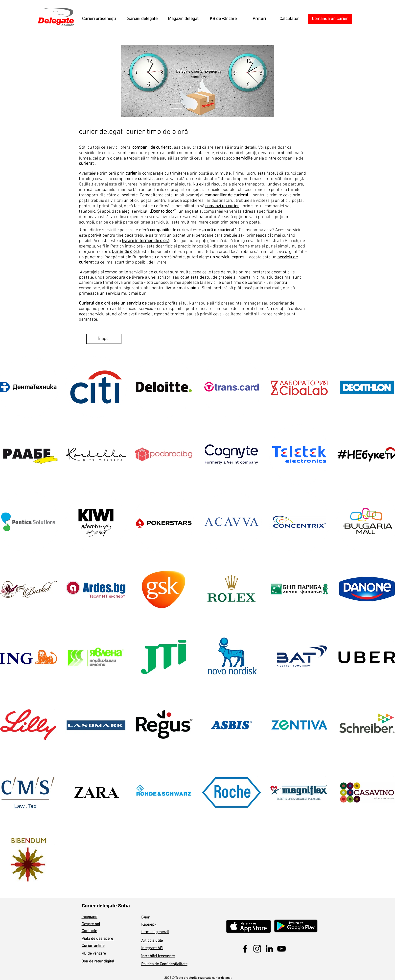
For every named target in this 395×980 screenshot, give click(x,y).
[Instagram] (257, 949)
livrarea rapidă (272, 314)
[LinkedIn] (269, 949)
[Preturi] (259, 19)
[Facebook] (245, 949)
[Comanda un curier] (330, 19)
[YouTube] (281, 949)
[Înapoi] (104, 339)
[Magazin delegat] (183, 19)
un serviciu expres (227, 257)
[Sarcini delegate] (142, 19)
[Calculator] (289, 19)
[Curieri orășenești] (99, 19)
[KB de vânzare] (223, 19)
